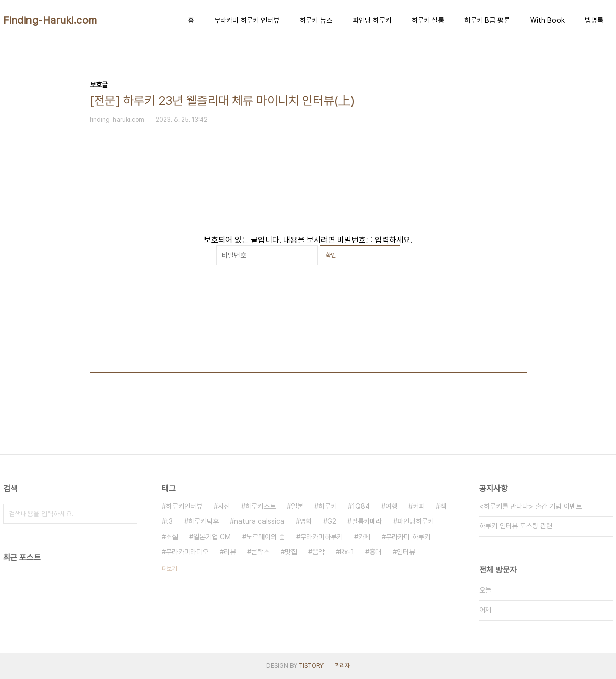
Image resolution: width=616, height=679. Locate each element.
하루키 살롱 (428, 20)
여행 (391, 506)
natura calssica (259, 521)
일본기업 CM (212, 537)
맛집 (291, 552)
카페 (364, 537)
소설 (172, 537)
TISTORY (311, 666)
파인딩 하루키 (372, 20)
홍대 (375, 552)
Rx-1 (347, 552)
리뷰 (230, 552)
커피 (419, 506)
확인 (331, 255)
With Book (547, 20)
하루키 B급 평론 (487, 20)
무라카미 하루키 (408, 537)
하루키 (328, 506)
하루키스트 (260, 506)
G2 (332, 521)
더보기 (169, 569)
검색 (127, 514)
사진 (224, 506)
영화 (306, 521)
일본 (297, 506)
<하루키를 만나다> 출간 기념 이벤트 (531, 506)
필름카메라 (367, 521)
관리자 (342, 666)
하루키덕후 (203, 521)
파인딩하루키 (416, 521)
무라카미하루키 (321, 537)
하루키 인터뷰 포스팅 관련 (516, 526)
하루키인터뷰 (184, 506)
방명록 (594, 20)
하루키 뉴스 (316, 20)
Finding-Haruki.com (50, 20)
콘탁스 (260, 552)
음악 (318, 552)
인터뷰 (406, 552)
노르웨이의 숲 (266, 537)
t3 (169, 521)
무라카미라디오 (187, 552)
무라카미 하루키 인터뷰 (247, 20)
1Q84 (361, 506)
